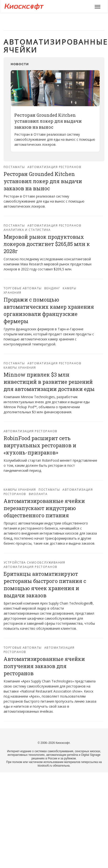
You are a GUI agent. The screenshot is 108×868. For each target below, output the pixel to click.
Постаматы (14, 167)
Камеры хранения (20, 368)
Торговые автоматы (23, 288)
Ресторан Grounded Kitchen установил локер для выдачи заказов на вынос (48, 121)
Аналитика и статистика (27, 230)
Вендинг (52, 288)
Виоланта (38, 494)
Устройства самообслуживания (34, 562)
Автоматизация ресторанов (54, 167)
